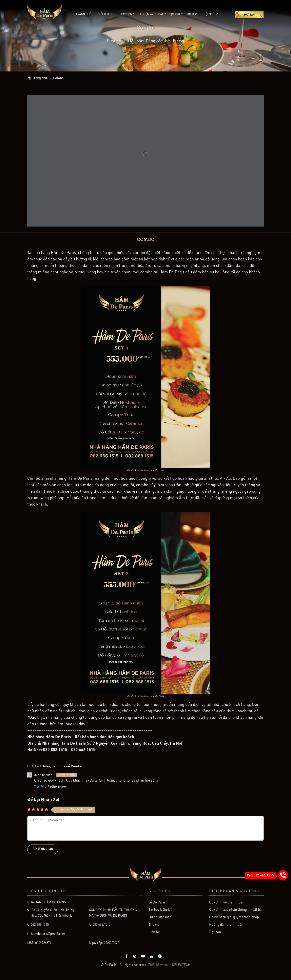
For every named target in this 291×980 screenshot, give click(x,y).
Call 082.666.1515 (260, 876)
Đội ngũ (209, 14)
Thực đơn (125, 14)
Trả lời (39, 790)
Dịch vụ (175, 14)
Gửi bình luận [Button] (43, 852)
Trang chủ (84, 14)
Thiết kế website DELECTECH (169, 968)
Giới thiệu (105, 14)
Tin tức (192, 14)
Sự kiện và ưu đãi (151, 14)
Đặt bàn (249, 15)
